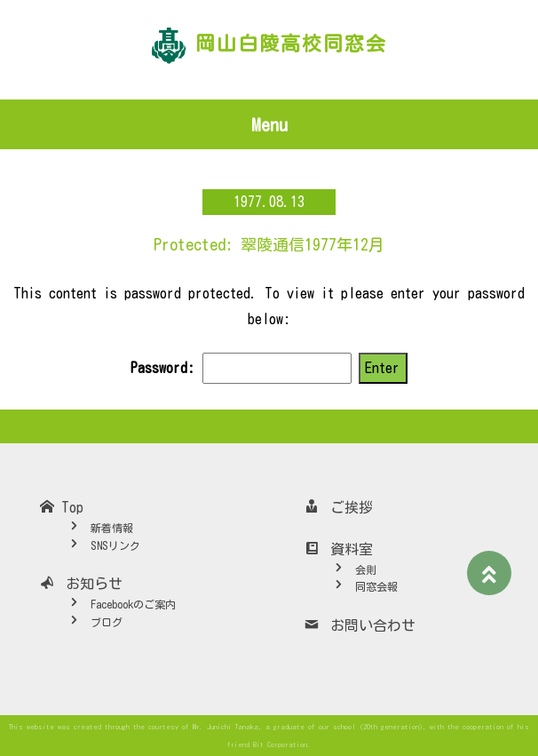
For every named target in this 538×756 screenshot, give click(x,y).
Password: (241, 368)
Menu (269, 124)
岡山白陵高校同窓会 (291, 44)
